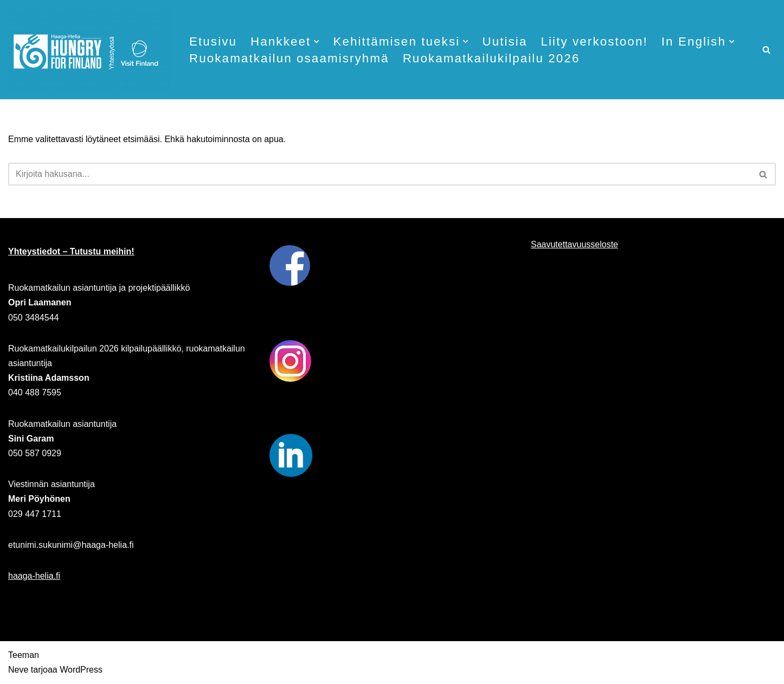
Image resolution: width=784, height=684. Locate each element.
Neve (18, 670)
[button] (317, 41)
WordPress (81, 670)
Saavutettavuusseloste (574, 245)
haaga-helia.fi (34, 576)
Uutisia (505, 41)
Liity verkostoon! (595, 41)
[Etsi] (766, 50)
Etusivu (213, 41)
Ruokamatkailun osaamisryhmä (289, 58)
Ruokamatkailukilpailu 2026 (491, 58)
